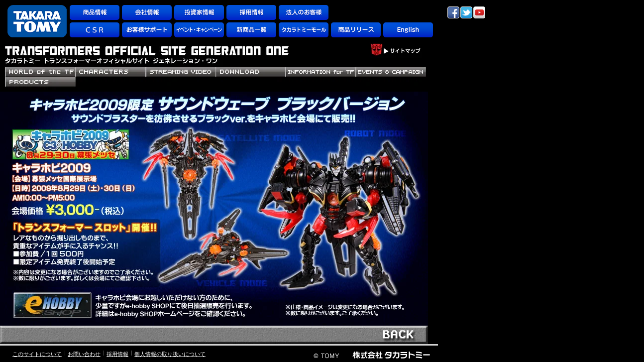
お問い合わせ (84, 354)
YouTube (479, 12)
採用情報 (117, 354)
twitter (466, 12)
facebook (453, 12)
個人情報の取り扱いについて (170, 354)
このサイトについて (37, 354)
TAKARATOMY (37, 21)
